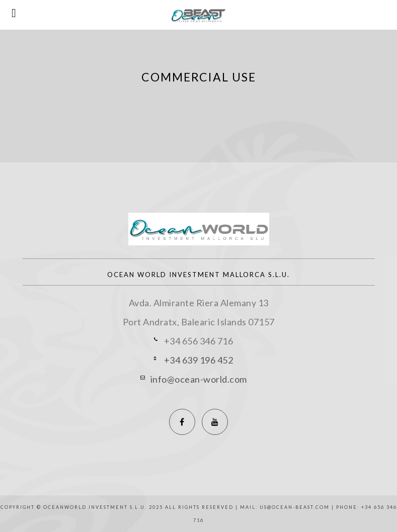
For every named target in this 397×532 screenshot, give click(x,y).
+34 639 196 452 (199, 360)
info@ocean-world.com (199, 379)
